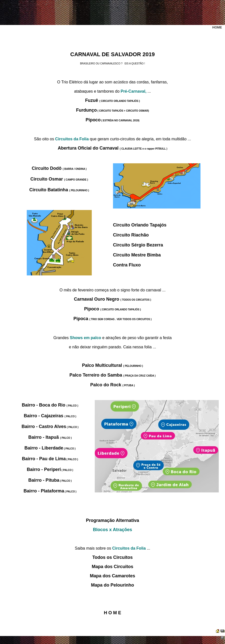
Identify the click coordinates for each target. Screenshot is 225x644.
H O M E (112, 613)
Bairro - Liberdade (50, 448)
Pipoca (113, 319)
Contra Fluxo (127, 265)
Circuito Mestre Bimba (137, 255)
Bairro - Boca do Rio (50, 405)
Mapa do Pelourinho (112, 585)
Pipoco (112, 120)
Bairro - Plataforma (50, 491)
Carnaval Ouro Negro (112, 299)
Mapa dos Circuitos (112, 567)
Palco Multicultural (112, 365)
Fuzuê (112, 100)
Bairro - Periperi (50, 469)
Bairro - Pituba (50, 480)
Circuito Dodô (59, 168)
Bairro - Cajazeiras (50, 416)
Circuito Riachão (131, 235)
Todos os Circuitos (112, 557)
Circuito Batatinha (59, 190)
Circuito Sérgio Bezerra (138, 245)
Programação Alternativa (112, 520)
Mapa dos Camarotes (112, 576)
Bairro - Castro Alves (50, 427)
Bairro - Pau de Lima (50, 459)
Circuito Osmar (59, 179)
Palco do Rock (112, 385)
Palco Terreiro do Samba (113, 375)
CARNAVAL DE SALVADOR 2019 (112, 54)
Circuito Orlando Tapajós (140, 225)
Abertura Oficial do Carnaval (112, 148)
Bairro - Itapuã (50, 437)
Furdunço (112, 110)
